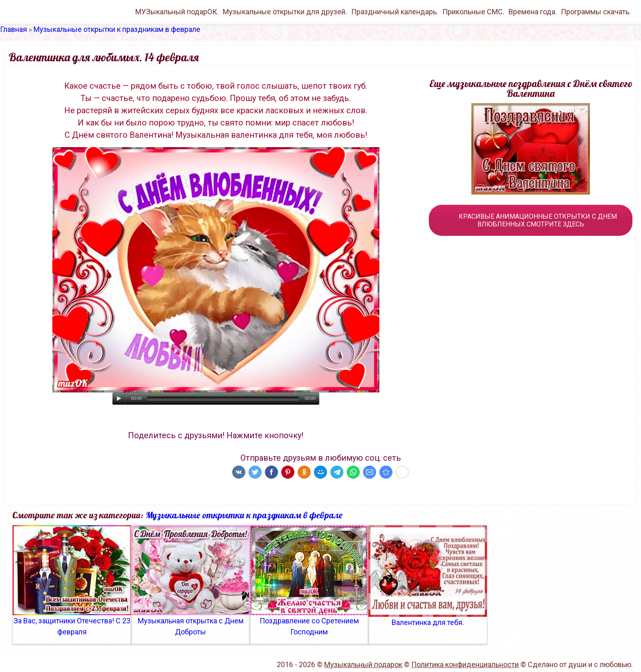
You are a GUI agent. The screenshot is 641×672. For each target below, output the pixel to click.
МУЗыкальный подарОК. (177, 12)
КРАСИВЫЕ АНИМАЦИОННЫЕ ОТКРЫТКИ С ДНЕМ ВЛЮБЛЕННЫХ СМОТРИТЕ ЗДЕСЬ (531, 220)
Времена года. (533, 12)
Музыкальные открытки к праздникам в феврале (117, 29)
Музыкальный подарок (363, 664)
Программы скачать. (596, 12)
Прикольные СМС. (473, 12)
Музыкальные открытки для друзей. (285, 12)
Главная (13, 29)
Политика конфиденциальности (465, 664)
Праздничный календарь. (395, 12)
